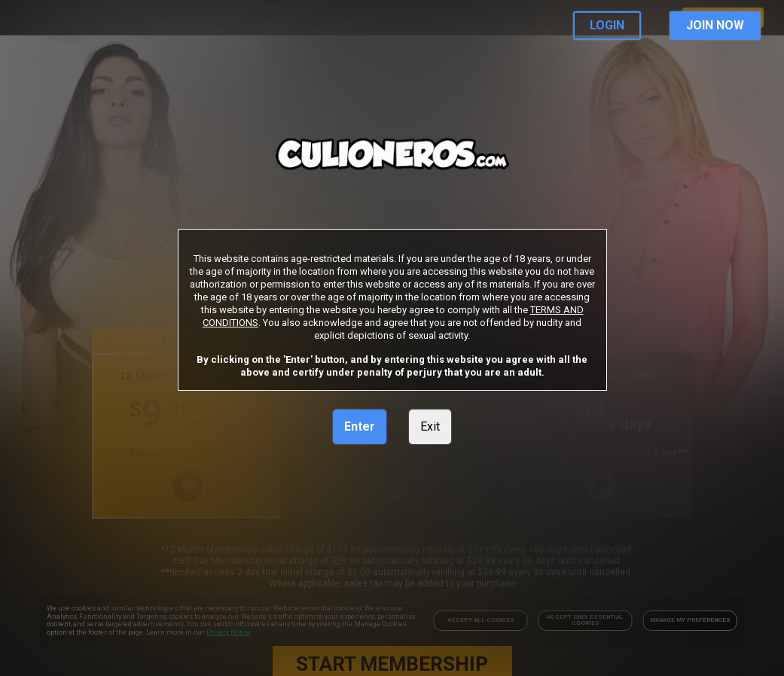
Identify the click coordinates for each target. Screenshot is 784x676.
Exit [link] (430, 426)
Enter (360, 426)
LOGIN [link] (607, 25)
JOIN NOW (715, 25)
